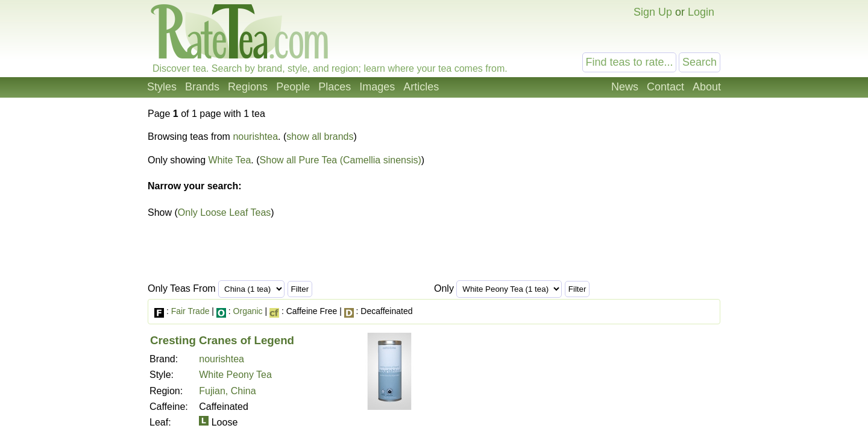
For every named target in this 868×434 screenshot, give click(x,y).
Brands (202, 87)
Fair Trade (190, 311)
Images (377, 87)
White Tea (230, 160)
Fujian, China (227, 391)
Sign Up (653, 12)
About (707, 87)
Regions (248, 87)
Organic (248, 311)
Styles (162, 87)
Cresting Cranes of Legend (222, 340)
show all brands (320, 137)
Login (701, 12)
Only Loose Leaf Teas (224, 212)
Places (335, 87)
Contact (665, 87)
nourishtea (255, 137)
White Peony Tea (235, 375)
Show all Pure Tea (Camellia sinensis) (341, 160)
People (293, 87)
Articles (421, 87)
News (625, 87)
